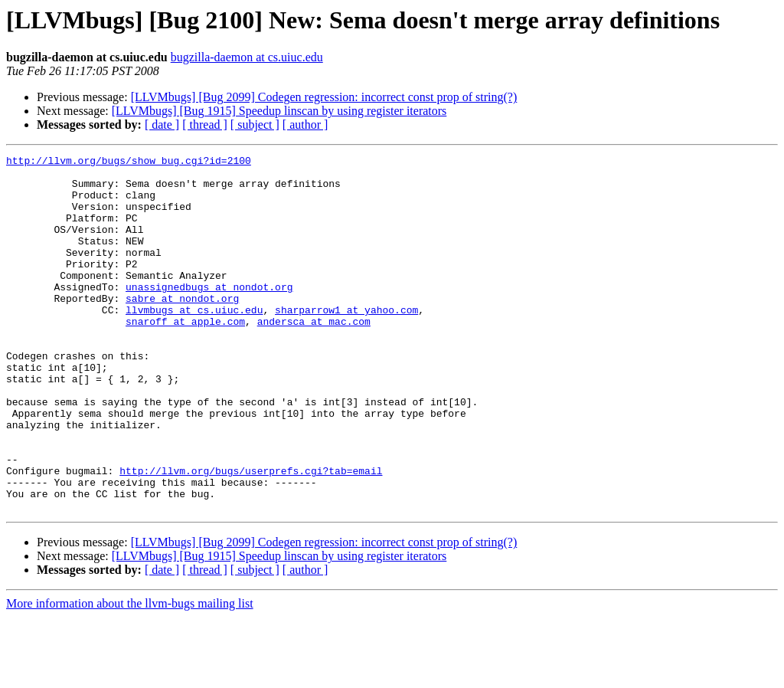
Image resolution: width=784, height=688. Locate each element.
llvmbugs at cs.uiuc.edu (194, 342)
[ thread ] (205, 124)
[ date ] (162, 124)
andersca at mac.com (314, 355)
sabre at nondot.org (182, 328)
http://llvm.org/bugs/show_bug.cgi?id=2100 (129, 162)
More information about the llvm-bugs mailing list (130, 675)
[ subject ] (255, 124)
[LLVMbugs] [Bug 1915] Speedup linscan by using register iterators (279, 111)
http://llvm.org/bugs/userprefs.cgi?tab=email (251, 535)
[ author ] (305, 124)
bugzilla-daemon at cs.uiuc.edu (247, 57)
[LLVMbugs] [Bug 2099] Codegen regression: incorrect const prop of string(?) (324, 97)
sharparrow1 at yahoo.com (346, 342)
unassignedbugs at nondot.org (209, 314)
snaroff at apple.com (185, 355)
